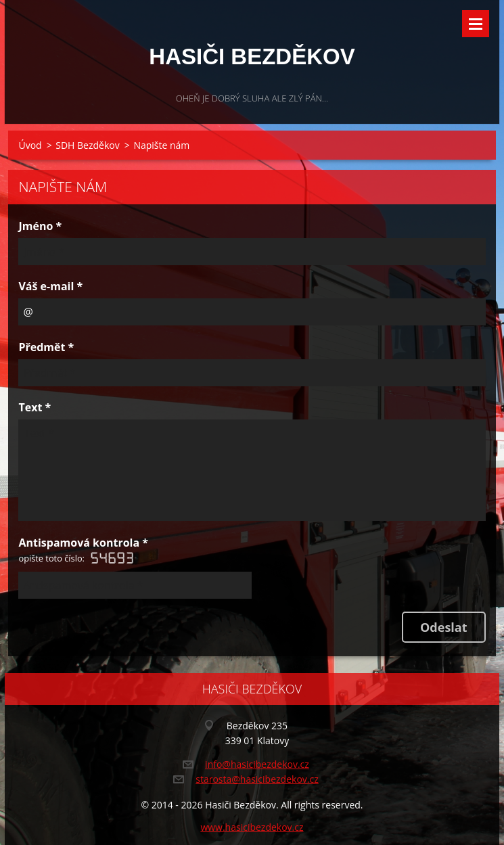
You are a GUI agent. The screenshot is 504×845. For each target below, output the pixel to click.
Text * (35, 407)
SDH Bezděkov (87, 145)
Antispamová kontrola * (83, 551)
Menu (476, 24)
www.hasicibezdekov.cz (252, 827)
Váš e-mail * (50, 286)
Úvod (30, 145)
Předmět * (46, 347)
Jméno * (40, 226)
